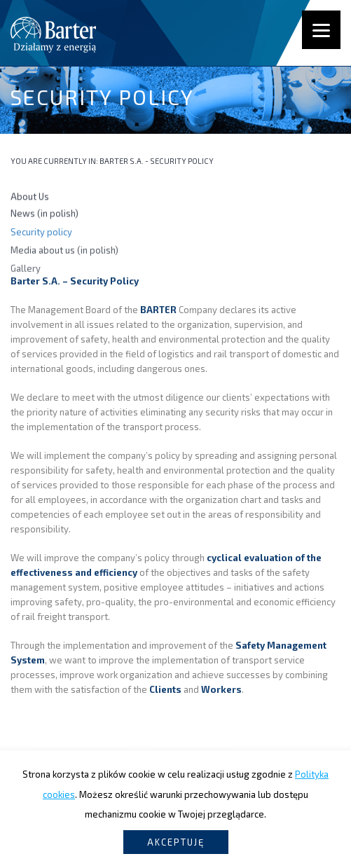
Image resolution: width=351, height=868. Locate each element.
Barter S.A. (122, 161)
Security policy (41, 233)
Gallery (26, 270)
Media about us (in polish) (64, 252)
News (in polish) (44, 214)
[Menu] (321, 30)
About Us (30, 197)
